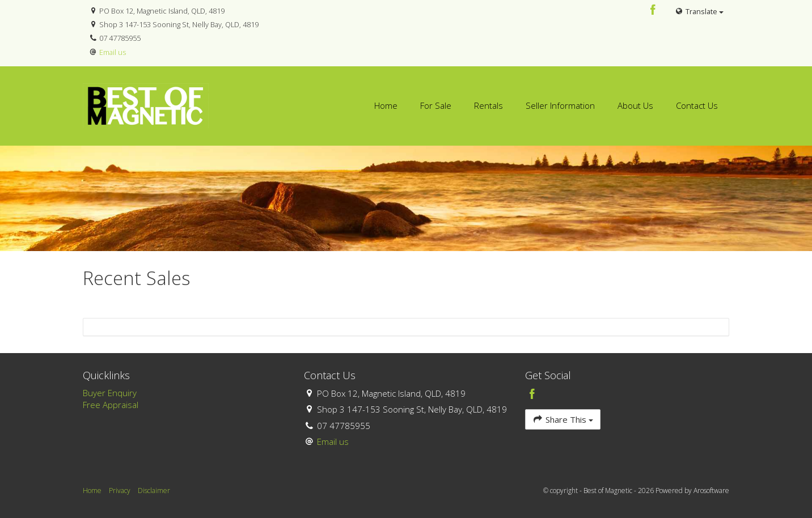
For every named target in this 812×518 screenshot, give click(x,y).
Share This (563, 419)
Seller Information (560, 105)
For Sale (436, 105)
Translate (699, 11)
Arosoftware (711, 491)
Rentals (489, 105)
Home (386, 105)
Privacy (120, 491)
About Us (635, 105)
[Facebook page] (653, 10)
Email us (113, 52)
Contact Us (697, 105)
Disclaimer (154, 491)
